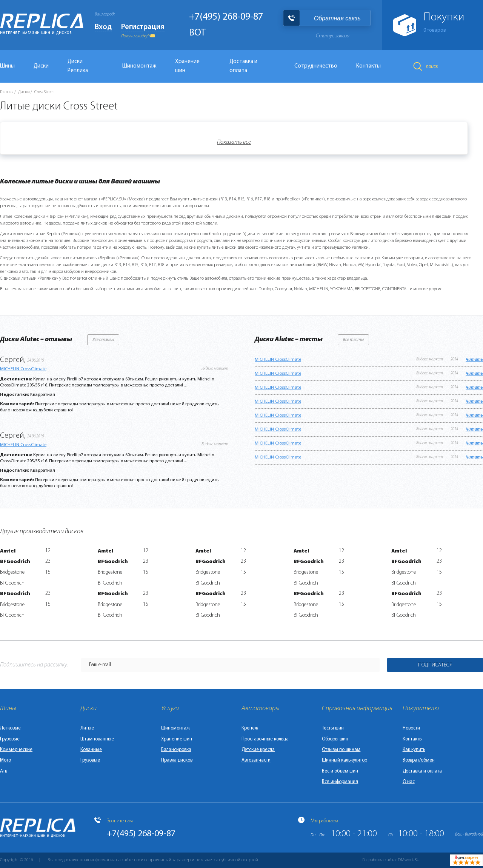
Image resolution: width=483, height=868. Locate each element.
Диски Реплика (78, 66)
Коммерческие (16, 750)
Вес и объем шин (340, 771)
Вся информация (340, 782)
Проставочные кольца (265, 739)
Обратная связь (337, 18)
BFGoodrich (15, 562)
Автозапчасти (256, 760)
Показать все (234, 142)
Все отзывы (103, 340)
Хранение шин (187, 66)
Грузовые (10, 739)
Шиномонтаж (139, 66)
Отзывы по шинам (341, 750)
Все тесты (353, 340)
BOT (197, 33)
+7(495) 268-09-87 (226, 17)
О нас (409, 782)
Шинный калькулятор (345, 760)
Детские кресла (258, 750)
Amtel (8, 551)
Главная (7, 92)
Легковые (10, 728)
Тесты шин (333, 728)
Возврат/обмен (419, 760)
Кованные (91, 750)
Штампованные (97, 739)
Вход (103, 27)
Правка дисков (177, 760)
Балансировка (176, 750)
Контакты (368, 66)
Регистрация (143, 27)
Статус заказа (333, 36)
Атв (4, 771)
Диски (41, 66)
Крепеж (250, 728)
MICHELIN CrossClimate (23, 369)
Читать (474, 360)
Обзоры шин (335, 739)
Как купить (414, 750)
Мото (5, 760)
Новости (411, 728)
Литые (87, 728)
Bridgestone (12, 572)
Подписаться (435, 665)
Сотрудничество (316, 66)
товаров (435, 30)
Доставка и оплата (243, 66)
